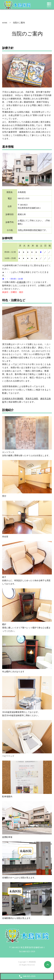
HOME (5, 23)
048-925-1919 (29, 952)
